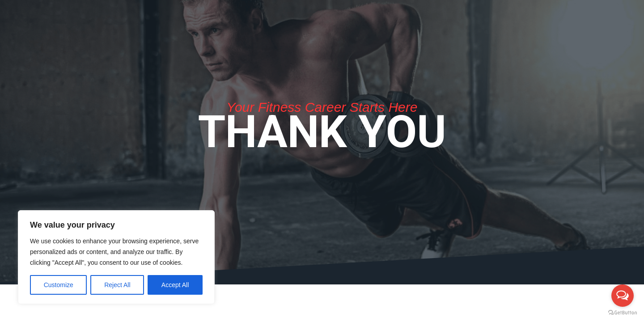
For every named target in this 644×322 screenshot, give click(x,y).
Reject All (117, 285)
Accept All (175, 285)
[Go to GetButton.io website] (623, 313)
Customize (59, 285)
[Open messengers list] (623, 296)
